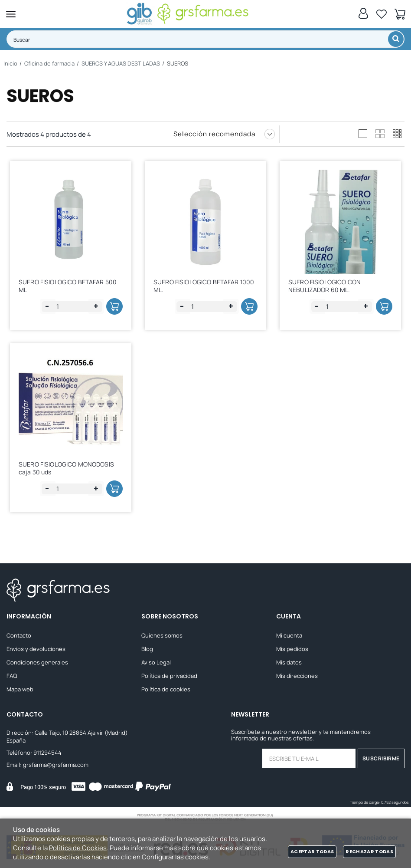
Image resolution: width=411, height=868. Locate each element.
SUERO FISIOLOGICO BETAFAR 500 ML (68, 286)
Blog (147, 649)
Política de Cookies (78, 848)
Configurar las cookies (175, 857)
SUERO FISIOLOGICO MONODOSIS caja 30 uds (66, 468)
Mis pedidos (292, 649)
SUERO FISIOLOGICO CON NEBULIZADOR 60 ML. (325, 286)
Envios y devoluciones (36, 649)
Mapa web (20, 689)
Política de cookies (166, 689)
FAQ (12, 676)
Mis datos (289, 662)
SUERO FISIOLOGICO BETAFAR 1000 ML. (204, 286)
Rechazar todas (369, 852)
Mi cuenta (289, 635)
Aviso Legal (156, 662)
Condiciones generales (37, 662)
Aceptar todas (312, 852)
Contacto (19, 635)
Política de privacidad (169, 676)
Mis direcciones (297, 676)
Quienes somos (162, 635)
